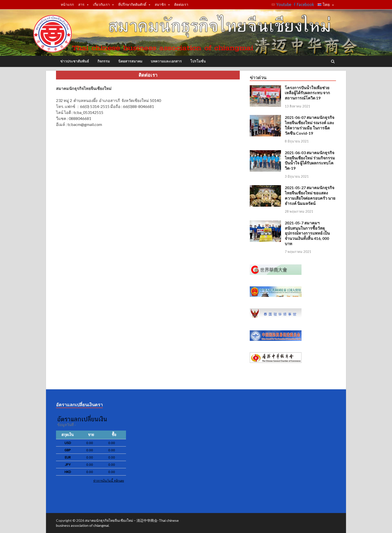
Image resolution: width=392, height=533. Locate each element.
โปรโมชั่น (198, 61)
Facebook (305, 4)
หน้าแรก (67, 4)
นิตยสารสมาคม (130, 61)
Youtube (284, 4)
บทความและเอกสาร (166, 61)
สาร (81, 4)
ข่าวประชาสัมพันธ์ (75, 61)
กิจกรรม (104, 61)
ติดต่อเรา (181, 4)
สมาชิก (160, 4)
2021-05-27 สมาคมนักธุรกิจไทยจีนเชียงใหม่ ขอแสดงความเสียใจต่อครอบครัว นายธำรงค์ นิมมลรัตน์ (310, 195)
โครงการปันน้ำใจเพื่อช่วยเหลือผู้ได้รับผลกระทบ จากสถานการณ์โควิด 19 (307, 93)
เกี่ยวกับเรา (101, 4)
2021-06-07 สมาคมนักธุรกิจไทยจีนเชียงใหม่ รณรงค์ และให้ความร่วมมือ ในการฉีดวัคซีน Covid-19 (309, 125)
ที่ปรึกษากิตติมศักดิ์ (132, 4)
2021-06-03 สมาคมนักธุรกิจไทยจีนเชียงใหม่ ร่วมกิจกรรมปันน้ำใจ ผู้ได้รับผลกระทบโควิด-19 (310, 160)
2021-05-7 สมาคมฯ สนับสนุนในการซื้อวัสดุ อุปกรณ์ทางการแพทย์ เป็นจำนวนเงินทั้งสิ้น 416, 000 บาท (307, 233)
